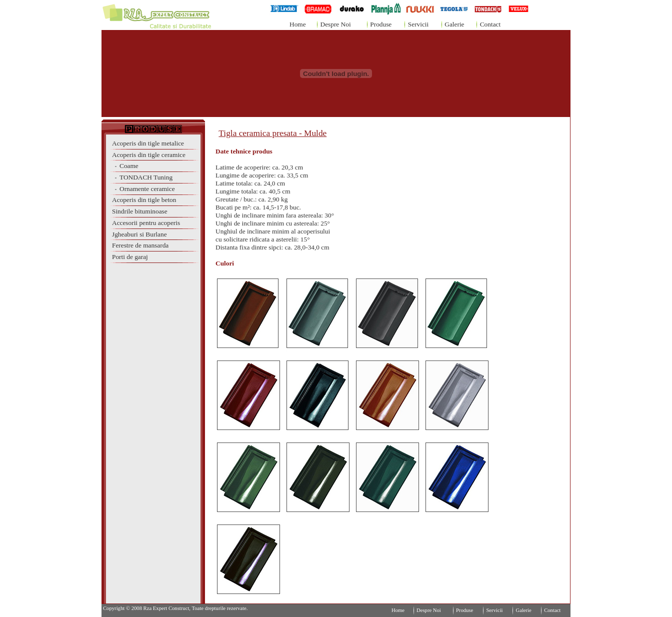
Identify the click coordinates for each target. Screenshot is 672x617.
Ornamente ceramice (143, 189)
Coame (125, 166)
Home (298, 24)
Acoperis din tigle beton (144, 200)
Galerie (454, 24)
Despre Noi (336, 24)
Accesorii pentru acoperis (146, 223)
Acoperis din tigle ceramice (149, 155)
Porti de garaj (130, 257)
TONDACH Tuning (142, 177)
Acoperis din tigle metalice (148, 143)
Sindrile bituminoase (140, 211)
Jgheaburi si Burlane (139, 234)
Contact (490, 24)
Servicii (418, 24)
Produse (381, 24)
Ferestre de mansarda (140, 245)
